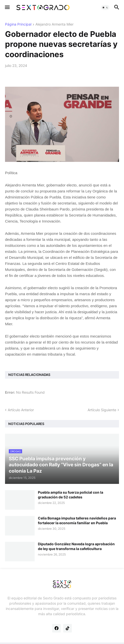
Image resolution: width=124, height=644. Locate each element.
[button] (7, 8)
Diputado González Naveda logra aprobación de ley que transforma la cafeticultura (76, 546)
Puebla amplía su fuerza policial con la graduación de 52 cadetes (71, 495)
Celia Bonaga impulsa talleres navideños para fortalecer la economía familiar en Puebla (77, 520)
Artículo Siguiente (102, 410)
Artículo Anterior (21, 410)
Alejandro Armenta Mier (54, 24)
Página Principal (18, 24)
